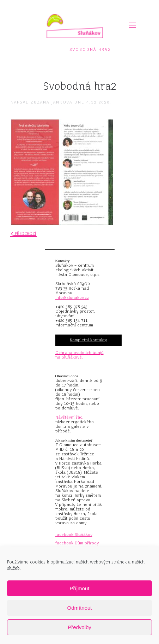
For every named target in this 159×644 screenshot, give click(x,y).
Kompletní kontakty (88, 340)
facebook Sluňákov (74, 534)
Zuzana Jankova (51, 102)
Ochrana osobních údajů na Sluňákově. (79, 355)
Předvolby (79, 627)
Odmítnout (79, 608)
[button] (130, 23)
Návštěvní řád (69, 417)
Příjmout (80, 588)
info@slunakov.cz (72, 297)
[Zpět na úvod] (75, 26)
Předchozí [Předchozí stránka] (23, 234)
